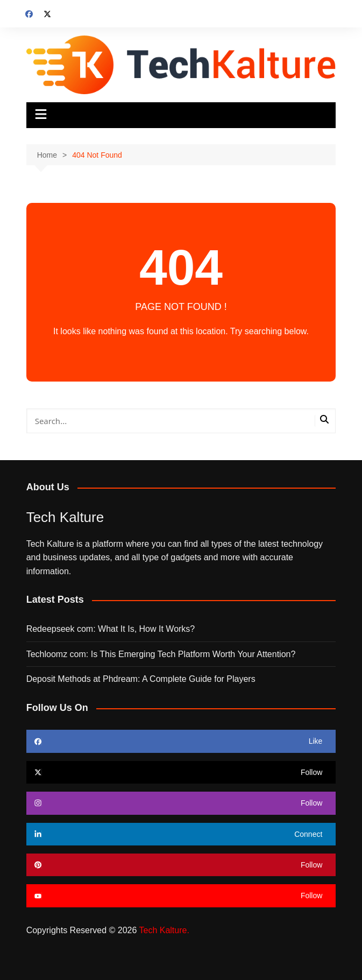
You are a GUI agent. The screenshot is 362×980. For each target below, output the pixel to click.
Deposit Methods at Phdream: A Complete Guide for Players (141, 679)
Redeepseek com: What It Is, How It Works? (111, 629)
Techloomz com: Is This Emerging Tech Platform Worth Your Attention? (161, 654)
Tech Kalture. (164, 930)
